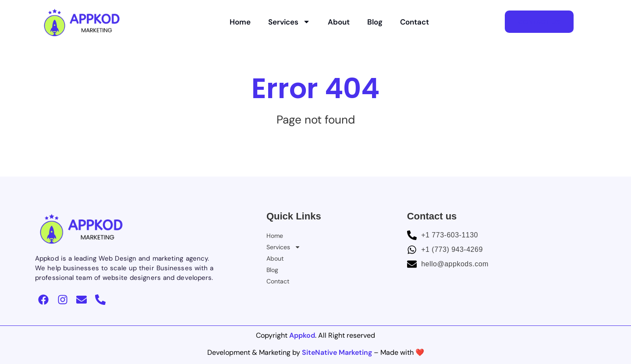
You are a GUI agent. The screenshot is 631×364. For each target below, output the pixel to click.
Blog (375, 22)
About (339, 22)
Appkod (302, 335)
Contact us (432, 216)
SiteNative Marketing (337, 352)
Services (289, 22)
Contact (415, 22)
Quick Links (294, 216)
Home (240, 22)
